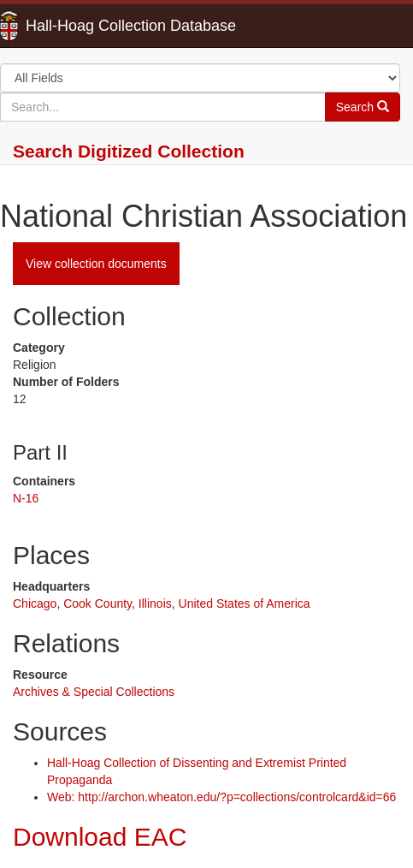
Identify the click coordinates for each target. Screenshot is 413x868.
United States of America (245, 603)
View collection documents (96, 264)
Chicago (35, 603)
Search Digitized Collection (129, 151)
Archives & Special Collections (94, 692)
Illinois (155, 603)
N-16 (26, 498)
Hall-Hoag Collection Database (77, 26)
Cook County (97, 603)
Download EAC (100, 837)
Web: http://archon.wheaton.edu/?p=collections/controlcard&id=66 (221, 797)
